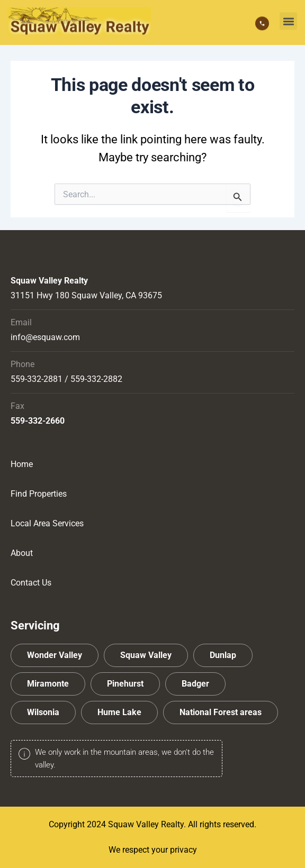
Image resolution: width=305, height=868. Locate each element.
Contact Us (31, 583)
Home (22, 464)
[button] (288, 18)
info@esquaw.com (45, 337)
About (22, 553)
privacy (183, 850)
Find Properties (39, 494)
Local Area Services (47, 523)
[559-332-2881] (262, 21)
